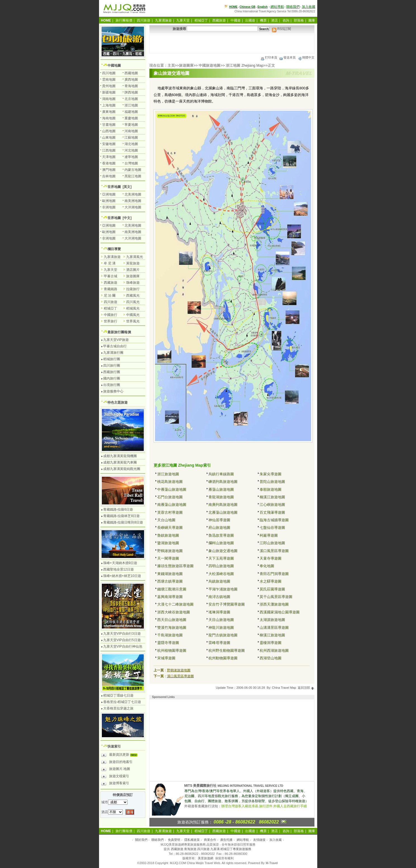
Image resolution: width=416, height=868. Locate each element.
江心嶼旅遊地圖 (272, 505)
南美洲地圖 (133, 201)
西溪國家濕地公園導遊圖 (280, 612)
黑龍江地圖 (133, 176)
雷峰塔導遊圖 (219, 643)
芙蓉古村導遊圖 (170, 512)
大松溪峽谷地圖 (221, 574)
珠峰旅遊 (133, 283)
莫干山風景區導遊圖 (276, 597)
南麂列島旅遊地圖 (223, 505)
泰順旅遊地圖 (271, 489)
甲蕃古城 (111, 276)
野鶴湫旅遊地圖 (170, 551)
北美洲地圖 (133, 194)
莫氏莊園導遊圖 (272, 589)
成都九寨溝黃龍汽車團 (120, 462)
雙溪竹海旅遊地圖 (172, 628)
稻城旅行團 (112, 359)
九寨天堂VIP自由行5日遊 (122, 640)
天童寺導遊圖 (271, 558)
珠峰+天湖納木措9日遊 (120, 563)
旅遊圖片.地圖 (116, 770)
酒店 (274, 20)
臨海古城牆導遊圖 (274, 520)
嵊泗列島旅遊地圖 (223, 482)
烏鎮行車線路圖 (221, 474)
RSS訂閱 (281, 29)
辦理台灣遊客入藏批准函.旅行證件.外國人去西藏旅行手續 (264, 806)
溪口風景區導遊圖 (274, 551)
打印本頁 (269, 57)
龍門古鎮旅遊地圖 (223, 635)
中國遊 (236, 20)
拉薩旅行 (133, 289)
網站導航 (277, 7)
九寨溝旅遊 (163, 20)
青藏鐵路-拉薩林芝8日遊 (122, 516)
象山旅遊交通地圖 (223, 551)
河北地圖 (131, 150)
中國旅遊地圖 (210, 65)
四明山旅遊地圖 (221, 566)
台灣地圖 (131, 163)
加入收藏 (309, 7)
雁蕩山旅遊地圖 (221, 489)
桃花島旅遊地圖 (170, 482)
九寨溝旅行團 (113, 353)
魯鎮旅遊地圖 (168, 535)
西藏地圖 (131, 73)
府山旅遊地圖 (219, 528)
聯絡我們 (293, 7)
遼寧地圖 (131, 157)
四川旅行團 (112, 366)
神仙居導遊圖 (219, 520)
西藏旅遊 (219, 20)
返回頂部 (306, 688)
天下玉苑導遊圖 (221, 558)
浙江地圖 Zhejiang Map (245, 65)
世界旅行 (111, 321)
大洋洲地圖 (133, 207)
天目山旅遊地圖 (221, 620)
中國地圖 (114, 66)
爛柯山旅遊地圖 (221, 543)
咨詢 (286, 20)
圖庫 (312, 20)
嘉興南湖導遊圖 (170, 597)
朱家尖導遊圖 (271, 474)
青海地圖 (131, 86)
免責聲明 (174, 840)
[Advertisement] (232, 44)
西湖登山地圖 (271, 658)
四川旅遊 (144, 20)
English (262, 7)
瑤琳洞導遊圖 (219, 612)
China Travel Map (284, 688)
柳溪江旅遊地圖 (272, 635)
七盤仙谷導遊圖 (272, 528)
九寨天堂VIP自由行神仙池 (123, 646)
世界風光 (133, 321)
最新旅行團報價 (119, 332)
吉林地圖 (109, 176)
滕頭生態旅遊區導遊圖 (175, 566)
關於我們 (141, 840)
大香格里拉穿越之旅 (118, 708)
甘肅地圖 (109, 125)
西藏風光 (133, 295)
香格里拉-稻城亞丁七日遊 (122, 702)
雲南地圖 (109, 80)
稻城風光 (133, 308)
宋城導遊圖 (166, 658)
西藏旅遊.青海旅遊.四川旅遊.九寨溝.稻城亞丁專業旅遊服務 (211, 849)
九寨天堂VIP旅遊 (116, 340)
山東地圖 (109, 138)
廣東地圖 (109, 112)
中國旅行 (111, 315)
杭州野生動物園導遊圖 (227, 651)
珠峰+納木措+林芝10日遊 (122, 576)
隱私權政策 (192, 840)
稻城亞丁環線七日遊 (118, 695)
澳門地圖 (109, 170)
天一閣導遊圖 (168, 558)
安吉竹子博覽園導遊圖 (227, 604)
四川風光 (133, 302)
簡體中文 (306, 57)
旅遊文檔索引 (115, 777)
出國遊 (250, 20)
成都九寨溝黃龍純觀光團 (122, 469)
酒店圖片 (133, 270)
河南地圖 (131, 131)
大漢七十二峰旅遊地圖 (175, 604)
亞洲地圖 (109, 194)
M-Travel (272, 863)
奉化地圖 (267, 566)
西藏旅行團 (112, 372)
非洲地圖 (109, 207)
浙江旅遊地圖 (168, 474)
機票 (263, 20)
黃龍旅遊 (133, 263)
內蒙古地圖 (133, 170)
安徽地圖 (109, 144)
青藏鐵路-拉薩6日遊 (118, 509)
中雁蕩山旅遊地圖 (172, 489)
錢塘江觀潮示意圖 (172, 589)
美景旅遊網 (205, 858)
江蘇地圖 (131, 138)
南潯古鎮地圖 (219, 597)
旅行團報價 (124, 20)
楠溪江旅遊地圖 (272, 497)
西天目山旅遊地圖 (172, 620)
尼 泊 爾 (110, 295)
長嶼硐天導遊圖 (170, 528)
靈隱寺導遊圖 (168, 643)
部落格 (299, 20)
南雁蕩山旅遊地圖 (172, 505)
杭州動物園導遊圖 (223, 658)
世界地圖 (114, 187)
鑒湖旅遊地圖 (168, 543)
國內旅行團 (112, 378)
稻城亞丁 (201, 20)
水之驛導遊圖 (271, 581)
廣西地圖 (131, 80)
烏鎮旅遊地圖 (219, 581)
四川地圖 (109, 73)
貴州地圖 (109, 86)
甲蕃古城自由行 (115, 346)
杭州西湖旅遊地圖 (274, 651)
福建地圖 (131, 112)
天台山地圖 (166, 520)
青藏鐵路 (111, 289)
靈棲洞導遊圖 (271, 643)
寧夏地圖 (131, 125)
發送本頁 (287, 57)
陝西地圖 (131, 92)
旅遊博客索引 (115, 784)
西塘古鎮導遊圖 (170, 581)
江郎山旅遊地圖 (272, 543)
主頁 (171, 65)
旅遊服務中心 (113, 391)
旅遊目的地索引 (117, 763)
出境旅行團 (112, 385)
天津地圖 (109, 157)
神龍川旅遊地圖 (221, 628)
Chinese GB (247, 7)
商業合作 (210, 840)
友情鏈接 (259, 840)
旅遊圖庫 (186, 65)
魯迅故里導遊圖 (221, 535)
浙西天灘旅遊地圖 (274, 604)
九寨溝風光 (135, 257)
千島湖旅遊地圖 (170, 635)
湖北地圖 (131, 144)
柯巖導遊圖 (269, 535)
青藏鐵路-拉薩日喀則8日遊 (123, 522)
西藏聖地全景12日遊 (118, 569)
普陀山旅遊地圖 (272, 482)
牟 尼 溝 (110, 263)
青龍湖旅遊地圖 (221, 497)
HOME (233, 7)
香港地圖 (109, 163)
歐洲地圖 (109, 201)
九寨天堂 (183, 20)
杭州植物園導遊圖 (172, 651)
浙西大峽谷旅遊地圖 (174, 612)
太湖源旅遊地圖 (272, 620)
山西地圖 (109, 131)
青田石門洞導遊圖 (274, 574)
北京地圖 (131, 99)
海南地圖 (109, 118)
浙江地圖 (131, 105)
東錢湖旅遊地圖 (170, 574)
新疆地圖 (109, 92)
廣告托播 (226, 840)
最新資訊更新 (121, 755)
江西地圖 (109, 150)
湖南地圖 (109, 99)
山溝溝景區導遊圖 (274, 628)
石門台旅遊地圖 (170, 497)
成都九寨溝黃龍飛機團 (120, 456)
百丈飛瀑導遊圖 (272, 512)
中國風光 (133, 315)
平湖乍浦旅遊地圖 (223, 589)
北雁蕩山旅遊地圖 (223, 512)
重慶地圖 (131, 118)
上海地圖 (109, 105)
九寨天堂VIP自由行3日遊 (122, 634)
